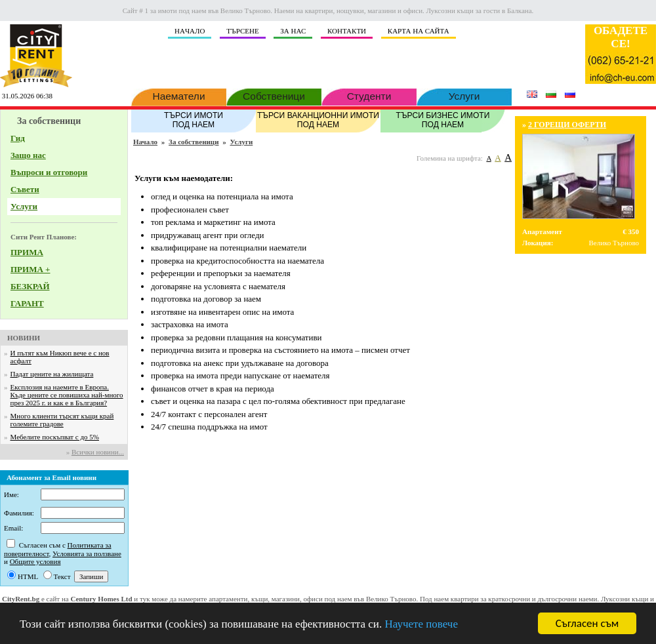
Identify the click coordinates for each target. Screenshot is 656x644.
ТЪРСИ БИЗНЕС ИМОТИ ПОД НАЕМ (443, 119)
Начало (145, 142)
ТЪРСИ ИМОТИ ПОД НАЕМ (194, 119)
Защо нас (28, 155)
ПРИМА (27, 252)
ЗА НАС (293, 31)
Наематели (179, 95)
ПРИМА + (30, 269)
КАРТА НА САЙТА (419, 31)
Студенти (369, 95)
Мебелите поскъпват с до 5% (55, 437)
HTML (28, 576)
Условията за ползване (87, 553)
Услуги (464, 95)
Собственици (274, 95)
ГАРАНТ (27, 303)
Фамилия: (19, 513)
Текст (62, 576)
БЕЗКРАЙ (30, 286)
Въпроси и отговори (49, 172)
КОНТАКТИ (347, 31)
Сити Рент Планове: (44, 237)
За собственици (194, 142)
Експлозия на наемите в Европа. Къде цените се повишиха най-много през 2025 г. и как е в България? (67, 395)
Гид (18, 138)
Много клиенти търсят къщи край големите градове (62, 420)
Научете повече (421, 624)
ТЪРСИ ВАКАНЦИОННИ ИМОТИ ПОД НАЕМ (318, 119)
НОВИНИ (24, 338)
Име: (11, 494)
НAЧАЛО (190, 31)
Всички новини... (98, 452)
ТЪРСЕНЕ (242, 31)
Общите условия (35, 561)
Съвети (25, 189)
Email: (13, 528)
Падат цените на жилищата (52, 374)
